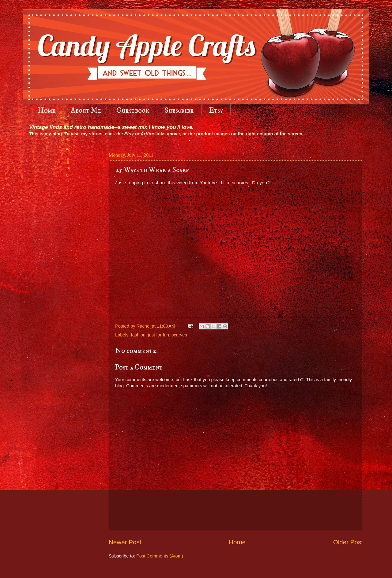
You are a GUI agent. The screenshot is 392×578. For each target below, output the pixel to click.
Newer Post (125, 542)
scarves (179, 335)
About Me (86, 111)
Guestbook (133, 111)
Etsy (216, 111)
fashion (138, 335)
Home (47, 111)
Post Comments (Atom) (160, 556)
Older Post (348, 542)
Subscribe (179, 111)
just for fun (158, 335)
